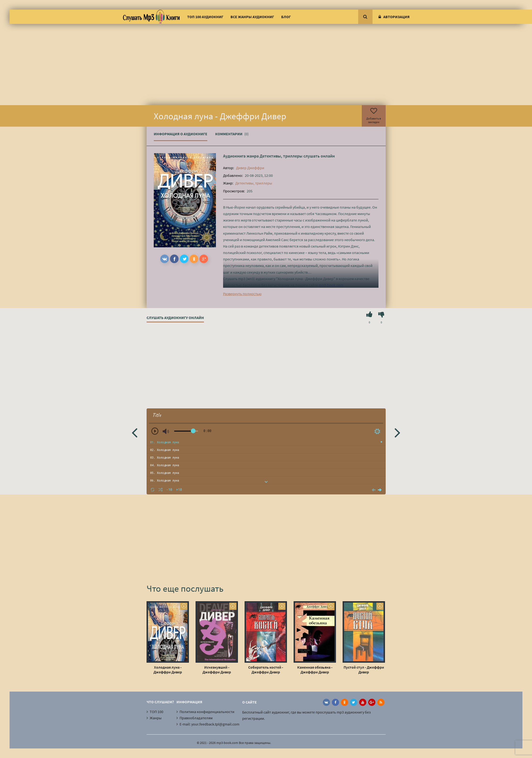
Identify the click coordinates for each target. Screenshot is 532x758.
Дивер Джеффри (250, 168)
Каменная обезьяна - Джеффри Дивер (315, 670)
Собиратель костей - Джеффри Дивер (266, 670)
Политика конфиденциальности (207, 712)
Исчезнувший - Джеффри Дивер (217, 670)
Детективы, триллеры (281, 156)
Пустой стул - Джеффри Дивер (364, 670)
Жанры (156, 718)
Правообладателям (196, 718)
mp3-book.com (331, 285)
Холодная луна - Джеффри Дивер (168, 670)
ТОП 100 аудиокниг (205, 17)
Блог (286, 17)
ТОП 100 (156, 712)
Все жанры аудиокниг (252, 17)
